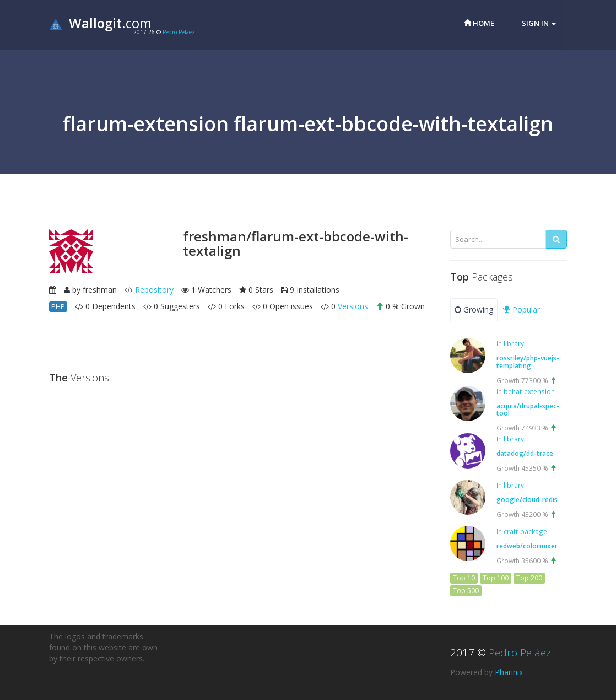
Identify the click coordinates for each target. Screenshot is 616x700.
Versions (353, 306)
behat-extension (529, 391)
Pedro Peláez (179, 32)
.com (100, 23)
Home (479, 23)
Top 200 (529, 578)
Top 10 (464, 578)
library (514, 343)
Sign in (539, 23)
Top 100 (496, 578)
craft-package (525, 531)
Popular (522, 309)
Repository (154, 290)
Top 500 (466, 591)
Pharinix (509, 672)
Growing (474, 309)
